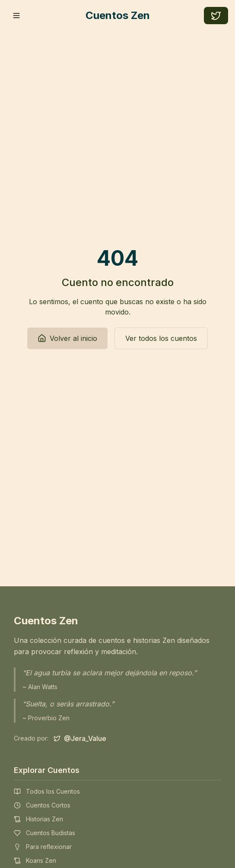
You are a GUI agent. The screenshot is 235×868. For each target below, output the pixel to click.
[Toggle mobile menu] (16, 16)
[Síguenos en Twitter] (80, 738)
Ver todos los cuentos (161, 338)
